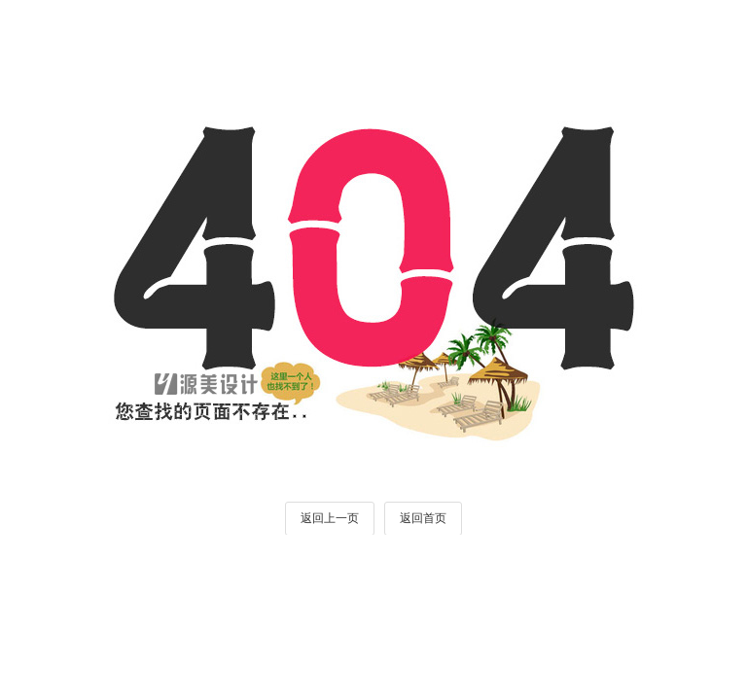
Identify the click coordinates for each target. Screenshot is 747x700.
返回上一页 (330, 518)
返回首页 (423, 518)
